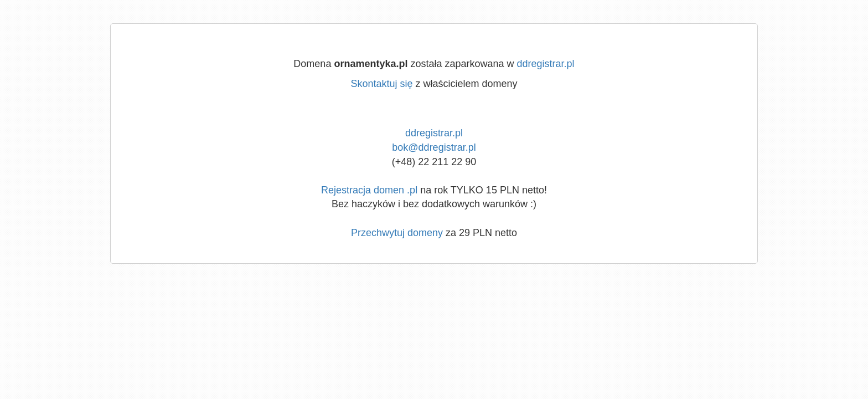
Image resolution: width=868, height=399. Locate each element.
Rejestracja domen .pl (369, 190)
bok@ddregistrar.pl (434, 147)
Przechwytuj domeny (397, 233)
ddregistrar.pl (546, 64)
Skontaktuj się (381, 84)
